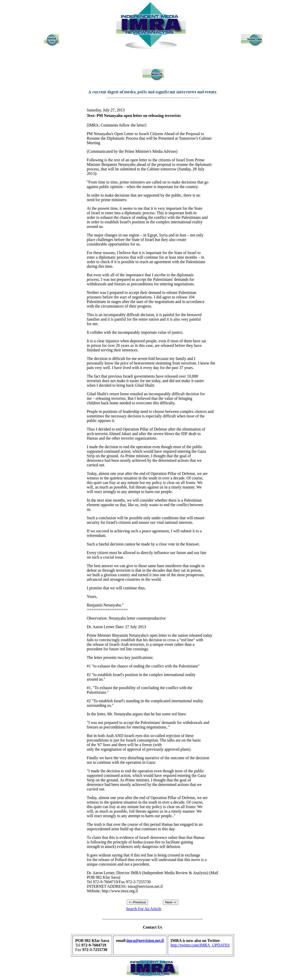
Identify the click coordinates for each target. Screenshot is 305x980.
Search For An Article (144, 909)
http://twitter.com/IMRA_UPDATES (200, 945)
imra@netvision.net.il (145, 941)
